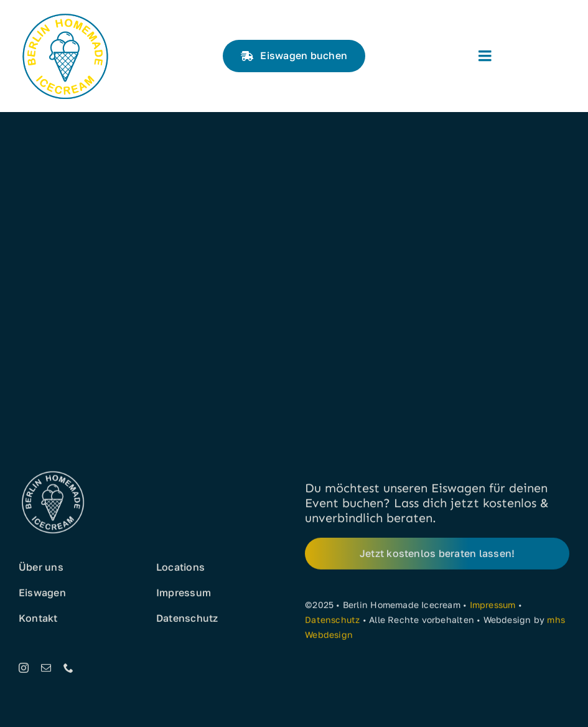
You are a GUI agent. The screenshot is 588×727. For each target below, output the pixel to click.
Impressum (493, 607)
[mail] (46, 670)
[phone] (68, 670)
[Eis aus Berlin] (65, 14)
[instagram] (24, 670)
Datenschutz (332, 622)
